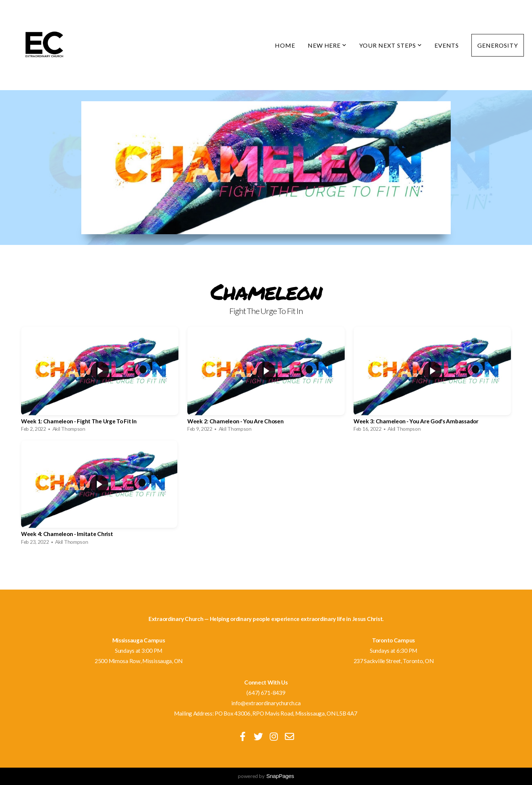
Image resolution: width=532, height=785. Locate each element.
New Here (327, 45)
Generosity (498, 45)
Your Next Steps (390, 45)
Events (447, 45)
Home (285, 45)
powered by (266, 776)
